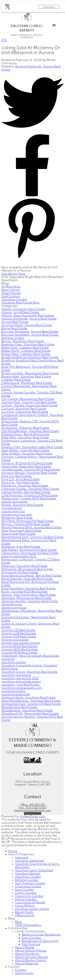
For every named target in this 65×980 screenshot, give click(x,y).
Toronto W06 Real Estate (19, 653)
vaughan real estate (16, 675)
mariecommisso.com (17, 515)
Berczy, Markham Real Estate (23, 341)
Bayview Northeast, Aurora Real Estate (30, 332)
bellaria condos (13, 338)
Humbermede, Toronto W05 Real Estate (31, 470)
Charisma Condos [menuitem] (28, 887)
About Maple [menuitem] (25, 948)
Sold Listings (11, 296)
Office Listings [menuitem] (25, 915)
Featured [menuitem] (22, 858)
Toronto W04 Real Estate (19, 646)
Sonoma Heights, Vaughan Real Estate (30, 601)
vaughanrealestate (16, 694)
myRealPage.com (32, 816)
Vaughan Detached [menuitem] (29, 861)
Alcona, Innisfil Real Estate (20, 312)
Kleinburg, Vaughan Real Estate (25, 486)
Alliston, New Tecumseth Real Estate (28, 316)
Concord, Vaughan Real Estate (24, 409)
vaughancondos (13, 691)
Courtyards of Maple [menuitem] (30, 903)
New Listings (11, 290)
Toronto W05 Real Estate (20, 650)
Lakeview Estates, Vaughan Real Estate (30, 489)
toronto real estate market (21, 643)
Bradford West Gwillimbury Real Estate (30, 357)
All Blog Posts (11, 287)
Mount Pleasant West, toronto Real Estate (31, 528)
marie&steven (12, 508)
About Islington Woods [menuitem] (31, 957)
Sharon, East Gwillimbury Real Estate (29, 595)
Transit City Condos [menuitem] (29, 896)
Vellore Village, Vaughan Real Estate (29, 698)
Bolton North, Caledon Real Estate (26, 351)
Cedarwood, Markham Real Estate (27, 383)
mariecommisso (13, 511)
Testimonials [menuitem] (24, 973)
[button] (27, 762)
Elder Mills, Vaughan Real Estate (25, 438)
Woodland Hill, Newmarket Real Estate (30, 714)
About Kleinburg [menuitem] (27, 954)
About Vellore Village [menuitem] (31, 951)
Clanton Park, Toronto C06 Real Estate (29, 402)
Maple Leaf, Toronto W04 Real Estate (29, 499)
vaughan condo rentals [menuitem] (32, 909)
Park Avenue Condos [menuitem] (30, 883)
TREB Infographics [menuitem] (28, 925)
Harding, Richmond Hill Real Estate (27, 463)
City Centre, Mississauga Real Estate (28, 399)
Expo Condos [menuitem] (24, 890)
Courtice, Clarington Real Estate (25, 412)
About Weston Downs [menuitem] (31, 960)
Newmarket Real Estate (18, 534)
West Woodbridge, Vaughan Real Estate (31, 701)
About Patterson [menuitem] (27, 964)
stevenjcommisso (14, 608)
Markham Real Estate (17, 518)
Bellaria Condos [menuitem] (27, 880)
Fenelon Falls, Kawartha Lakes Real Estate (32, 447)
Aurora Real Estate (15, 322)
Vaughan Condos (14, 300)
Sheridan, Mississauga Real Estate (26, 598)
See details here (13, 274)
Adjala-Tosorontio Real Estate (23, 309)
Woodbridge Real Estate (19, 707)
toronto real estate (15, 640)
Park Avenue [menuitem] (31, 944)
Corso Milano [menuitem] (25, 906)
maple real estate (14, 502)
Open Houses (11, 293)
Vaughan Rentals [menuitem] (28, 874)
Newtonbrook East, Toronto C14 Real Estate (32, 537)
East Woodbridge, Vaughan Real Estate (30, 431)
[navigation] (32, 912)
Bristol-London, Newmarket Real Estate (30, 373)
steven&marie (12, 605)
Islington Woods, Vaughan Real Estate (29, 473)
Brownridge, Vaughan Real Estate (26, 377)
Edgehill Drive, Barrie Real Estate (25, 434)
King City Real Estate (16, 476)
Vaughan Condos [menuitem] (28, 877)
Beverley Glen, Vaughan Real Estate (28, 345)
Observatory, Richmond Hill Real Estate (30, 553)
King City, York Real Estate (20, 483)
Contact (14, 967)
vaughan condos (14, 662)
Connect (49, 7)
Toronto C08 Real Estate (19, 633)
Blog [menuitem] (18, 922)
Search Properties (21, 854)
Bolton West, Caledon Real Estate (26, 354)
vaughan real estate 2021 (20, 678)
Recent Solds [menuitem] (24, 912)
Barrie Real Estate (14, 328)
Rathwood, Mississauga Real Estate (27, 569)
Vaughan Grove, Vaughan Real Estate (29, 672)
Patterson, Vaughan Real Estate (24, 566)
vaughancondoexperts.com (22, 688)
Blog (11, 919)
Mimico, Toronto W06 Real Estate (26, 524)
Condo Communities (30, 932)
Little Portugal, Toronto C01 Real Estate (29, 495)
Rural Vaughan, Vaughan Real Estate (29, 589)
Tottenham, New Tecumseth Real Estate (30, 656)
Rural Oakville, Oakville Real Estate (27, 579)
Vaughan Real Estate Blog (20, 303)
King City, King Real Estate (21, 479)
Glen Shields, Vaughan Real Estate (27, 454)
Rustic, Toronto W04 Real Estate (24, 592)
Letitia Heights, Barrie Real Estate (26, 492)
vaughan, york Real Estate (20, 685)
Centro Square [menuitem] (26, 893)
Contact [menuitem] (21, 970)
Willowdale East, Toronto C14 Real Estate (31, 704)
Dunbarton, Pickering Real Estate (25, 428)
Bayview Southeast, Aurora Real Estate (30, 335)
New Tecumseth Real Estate (21, 531)
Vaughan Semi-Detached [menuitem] (34, 871)
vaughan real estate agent (21, 682)
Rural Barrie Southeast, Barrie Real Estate (31, 576)
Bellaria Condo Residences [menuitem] (41, 935)
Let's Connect (33, 813)
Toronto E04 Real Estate (19, 637)
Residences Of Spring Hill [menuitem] (40, 941)
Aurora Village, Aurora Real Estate (27, 325)
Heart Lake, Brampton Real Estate (26, 467)
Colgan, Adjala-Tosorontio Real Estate (29, 406)
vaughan (8, 659)
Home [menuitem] (13, 851)
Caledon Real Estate (16, 380)
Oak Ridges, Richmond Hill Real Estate (29, 550)
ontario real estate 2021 (19, 556)
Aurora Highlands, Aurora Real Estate (29, 319)
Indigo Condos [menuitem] (26, 899)
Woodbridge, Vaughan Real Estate (27, 710)
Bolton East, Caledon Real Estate (25, 348)
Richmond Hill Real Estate (20, 572)
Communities (18, 928)
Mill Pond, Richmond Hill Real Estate (27, 521)
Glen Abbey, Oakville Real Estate (25, 450)
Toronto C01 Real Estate (18, 630)
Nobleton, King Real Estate (21, 547)
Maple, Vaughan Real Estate (22, 505)
